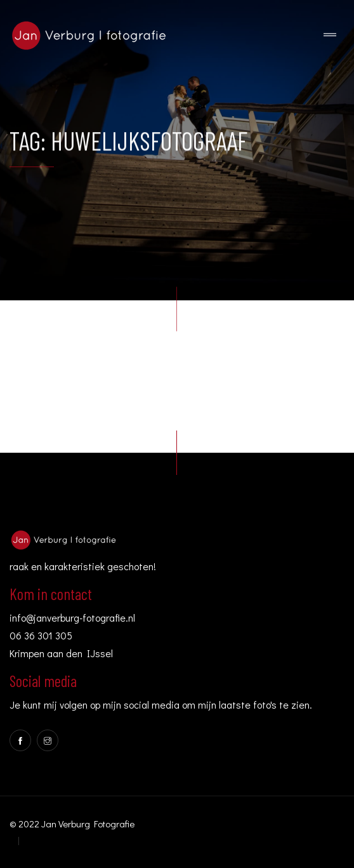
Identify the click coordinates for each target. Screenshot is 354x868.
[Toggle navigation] (330, 35)
